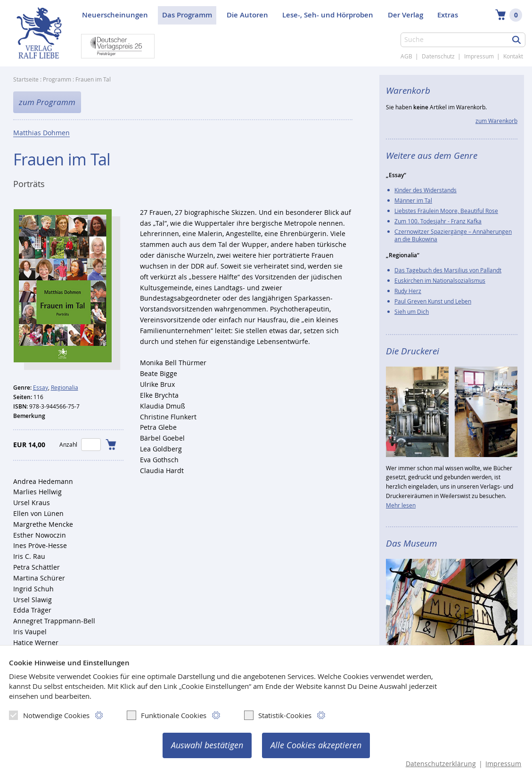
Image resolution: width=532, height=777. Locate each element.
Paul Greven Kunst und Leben (433, 301)
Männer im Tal (413, 200)
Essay (41, 387)
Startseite (26, 79)
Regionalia (65, 387)
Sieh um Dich (412, 311)
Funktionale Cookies (167, 715)
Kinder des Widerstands (426, 190)
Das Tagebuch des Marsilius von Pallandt (448, 270)
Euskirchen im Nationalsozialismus (440, 280)
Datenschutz (438, 56)
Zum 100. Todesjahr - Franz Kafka (438, 221)
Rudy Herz (408, 291)
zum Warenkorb (496, 121)
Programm (57, 79)
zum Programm (47, 102)
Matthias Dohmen (41, 134)
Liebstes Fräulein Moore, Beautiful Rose (446, 211)
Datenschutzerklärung (441, 764)
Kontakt (513, 56)
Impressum (479, 56)
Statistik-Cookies (278, 715)
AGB (406, 56)
